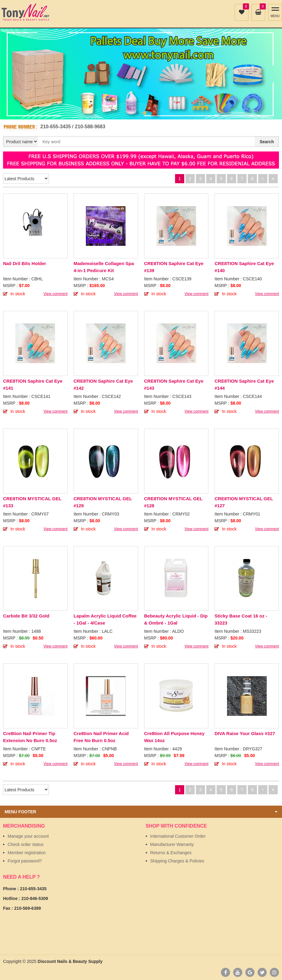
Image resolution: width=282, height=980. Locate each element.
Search (267, 142)
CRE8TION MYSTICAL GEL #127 (244, 502)
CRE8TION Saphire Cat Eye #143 (174, 384)
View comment (55, 294)
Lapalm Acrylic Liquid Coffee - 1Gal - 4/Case (105, 619)
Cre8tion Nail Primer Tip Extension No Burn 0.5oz (30, 737)
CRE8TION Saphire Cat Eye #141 (33, 384)
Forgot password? (25, 861)
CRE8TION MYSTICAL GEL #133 (32, 502)
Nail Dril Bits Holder (25, 263)
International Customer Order (178, 836)
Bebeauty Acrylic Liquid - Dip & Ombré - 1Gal (176, 619)
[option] (141, 74)
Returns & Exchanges (171, 853)
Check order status (26, 844)
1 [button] (138, 113)
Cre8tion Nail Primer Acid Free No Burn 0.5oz (101, 737)
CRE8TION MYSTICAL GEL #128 (173, 502)
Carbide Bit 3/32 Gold (26, 616)
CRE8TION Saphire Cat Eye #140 (244, 267)
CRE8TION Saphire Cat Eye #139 (174, 267)
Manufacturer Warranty (172, 844)
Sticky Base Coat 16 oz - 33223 (241, 619)
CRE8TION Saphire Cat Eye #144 (244, 384)
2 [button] (145, 113)
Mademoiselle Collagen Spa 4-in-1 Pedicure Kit (104, 267)
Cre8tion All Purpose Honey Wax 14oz (174, 737)
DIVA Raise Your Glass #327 (245, 733)
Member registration (27, 853)
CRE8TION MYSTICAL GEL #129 (103, 502)
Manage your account (28, 836)
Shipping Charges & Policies (177, 861)
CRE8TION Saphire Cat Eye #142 (103, 384)
